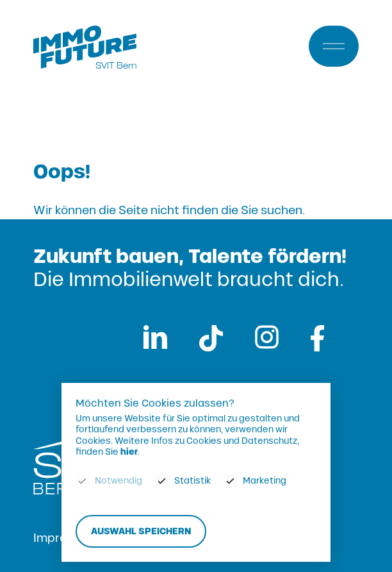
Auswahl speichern (141, 531)
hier (129, 452)
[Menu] (334, 46)
